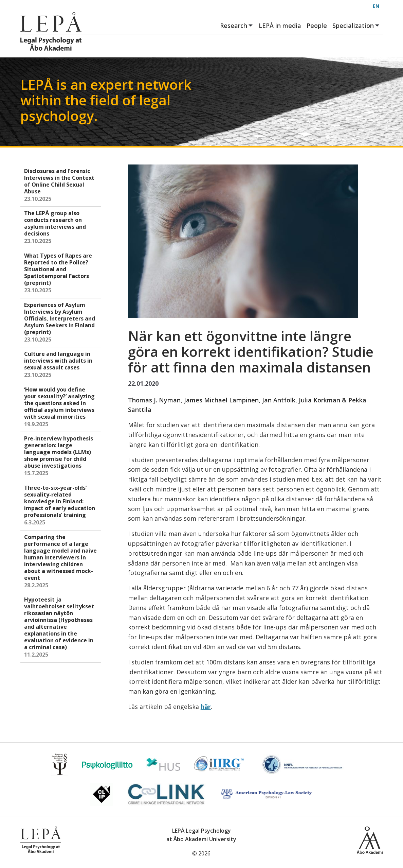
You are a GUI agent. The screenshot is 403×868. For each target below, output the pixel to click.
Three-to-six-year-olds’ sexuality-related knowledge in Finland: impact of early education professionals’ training (61, 506)
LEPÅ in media (280, 25)
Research (237, 26)
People (317, 25)
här (206, 707)
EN (376, 6)
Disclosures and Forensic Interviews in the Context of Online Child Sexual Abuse (61, 185)
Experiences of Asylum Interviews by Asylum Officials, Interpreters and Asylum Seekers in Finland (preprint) (61, 323)
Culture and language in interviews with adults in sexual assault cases (61, 365)
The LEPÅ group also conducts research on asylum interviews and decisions (61, 228)
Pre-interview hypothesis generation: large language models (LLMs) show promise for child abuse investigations (61, 456)
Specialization (356, 26)
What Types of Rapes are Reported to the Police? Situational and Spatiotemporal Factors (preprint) (61, 273)
